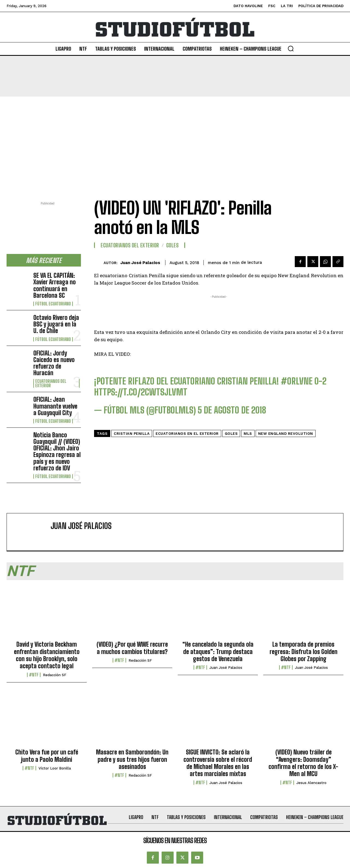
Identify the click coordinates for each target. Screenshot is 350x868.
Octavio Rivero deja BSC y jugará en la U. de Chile (56, 324)
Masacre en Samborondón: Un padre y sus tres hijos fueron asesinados (132, 759)
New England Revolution (286, 434)
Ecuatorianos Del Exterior (51, 383)
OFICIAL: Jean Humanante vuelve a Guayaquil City (55, 406)
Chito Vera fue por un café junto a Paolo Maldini (47, 756)
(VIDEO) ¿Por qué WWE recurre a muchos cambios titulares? (132, 648)
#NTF (34, 675)
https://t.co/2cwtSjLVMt (141, 392)
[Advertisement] (175, 138)
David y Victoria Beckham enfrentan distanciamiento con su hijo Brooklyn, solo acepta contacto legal (47, 655)
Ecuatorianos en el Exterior (187, 434)
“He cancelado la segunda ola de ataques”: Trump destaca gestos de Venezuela (218, 652)
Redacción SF (55, 675)
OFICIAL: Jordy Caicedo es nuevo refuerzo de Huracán (54, 363)
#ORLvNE (297, 381)
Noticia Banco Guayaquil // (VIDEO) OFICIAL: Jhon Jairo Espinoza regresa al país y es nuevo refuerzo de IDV (57, 452)
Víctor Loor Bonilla (55, 768)
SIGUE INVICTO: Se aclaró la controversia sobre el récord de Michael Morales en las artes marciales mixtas (218, 763)
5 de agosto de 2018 (232, 410)
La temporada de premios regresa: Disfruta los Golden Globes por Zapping (304, 652)
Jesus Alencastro (311, 783)
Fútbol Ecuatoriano (53, 304)
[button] (291, 48)
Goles (173, 245)
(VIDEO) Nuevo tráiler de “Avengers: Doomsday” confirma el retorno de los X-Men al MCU (303, 763)
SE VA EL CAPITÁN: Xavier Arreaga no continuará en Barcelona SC (55, 285)
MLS (248, 434)
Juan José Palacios (140, 263)
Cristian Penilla (132, 434)
